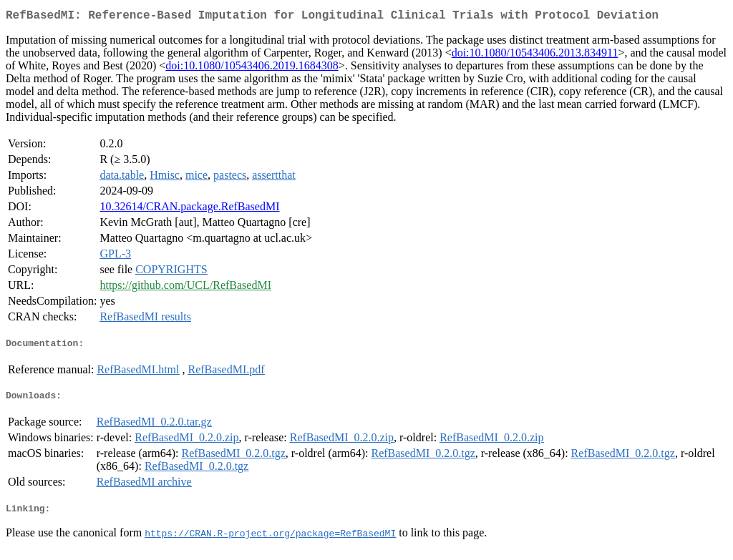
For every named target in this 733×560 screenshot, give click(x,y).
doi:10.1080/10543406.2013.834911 (535, 55)
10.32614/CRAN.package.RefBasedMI (189, 209)
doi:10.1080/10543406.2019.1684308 (252, 68)
